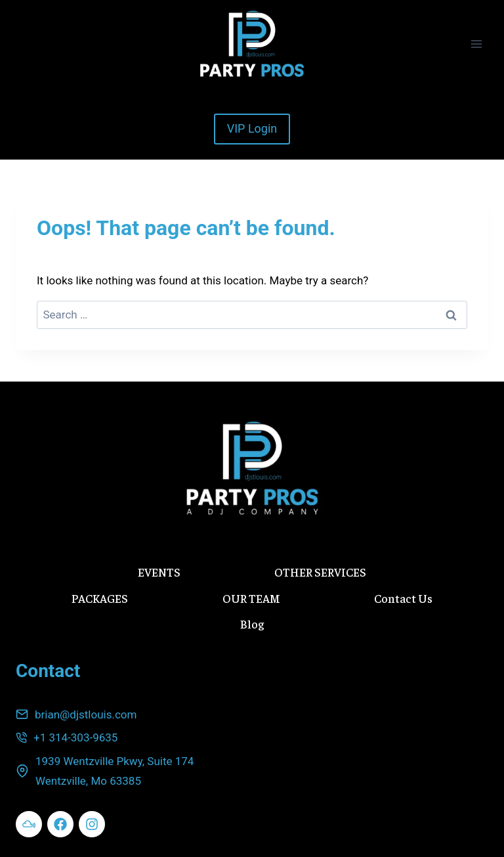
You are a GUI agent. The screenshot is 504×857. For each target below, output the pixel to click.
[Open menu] (476, 44)
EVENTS (159, 572)
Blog (252, 624)
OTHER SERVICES (320, 572)
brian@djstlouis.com (86, 714)
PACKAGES (100, 598)
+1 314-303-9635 (75, 737)
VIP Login (252, 128)
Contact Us (403, 598)
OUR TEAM (251, 598)
